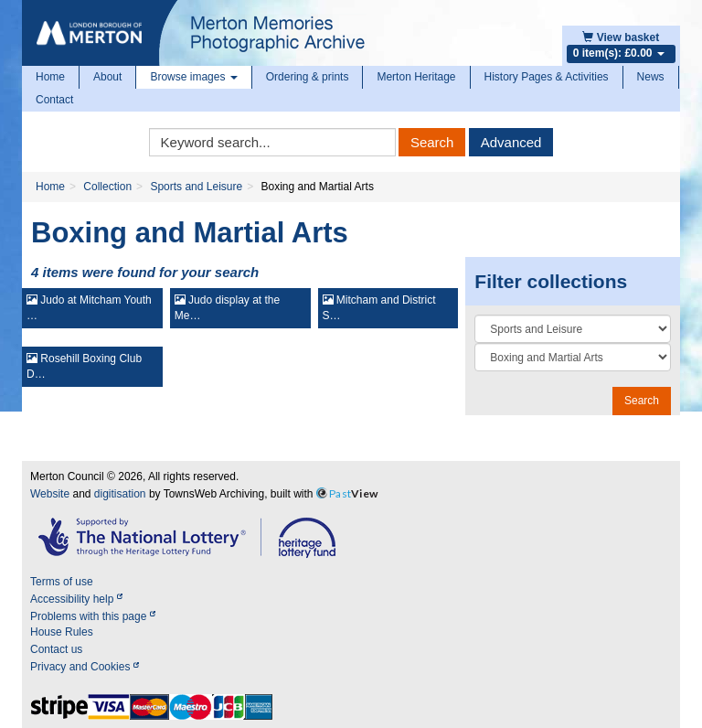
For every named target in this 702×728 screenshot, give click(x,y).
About (107, 77)
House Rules (62, 632)
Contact (54, 100)
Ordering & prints (308, 77)
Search (432, 142)
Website (50, 494)
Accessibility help (76, 599)
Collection (107, 187)
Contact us (56, 649)
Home (50, 77)
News (651, 77)
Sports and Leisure (196, 187)
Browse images (193, 77)
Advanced (511, 142)
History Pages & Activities (547, 77)
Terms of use (62, 582)
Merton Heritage (416, 77)
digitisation (120, 494)
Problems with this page (93, 616)
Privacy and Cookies (85, 667)
